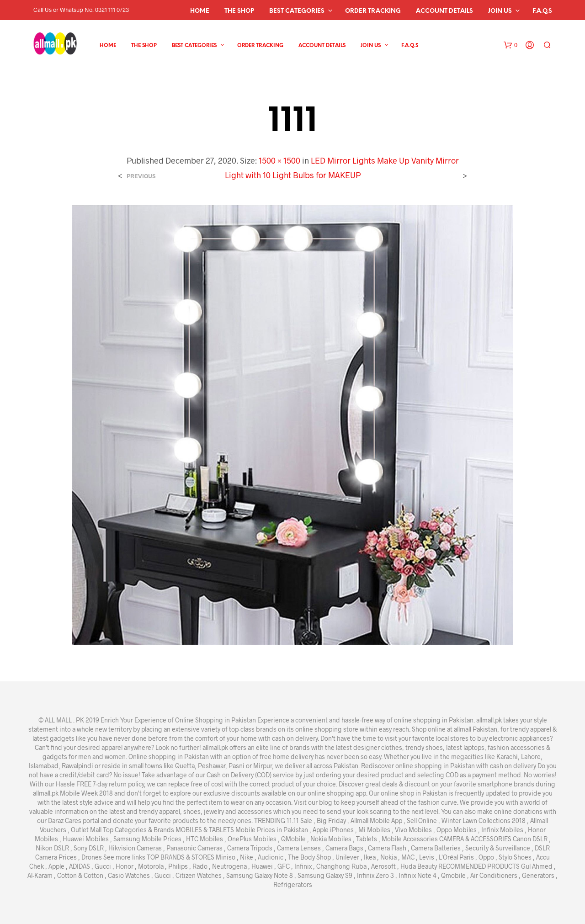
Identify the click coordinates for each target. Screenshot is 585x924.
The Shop (239, 11)
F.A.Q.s (542, 11)
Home (200, 11)
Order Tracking (373, 11)
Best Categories (297, 11)
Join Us (500, 11)
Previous (141, 176)
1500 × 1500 (279, 160)
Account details (444, 11)
